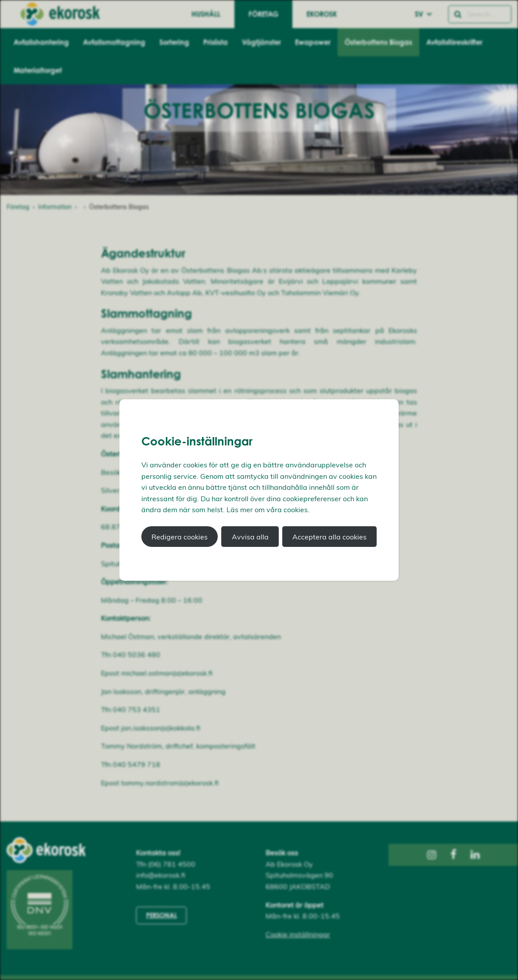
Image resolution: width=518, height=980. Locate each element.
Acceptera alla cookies (329, 537)
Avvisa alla (250, 537)
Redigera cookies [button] (180, 537)
